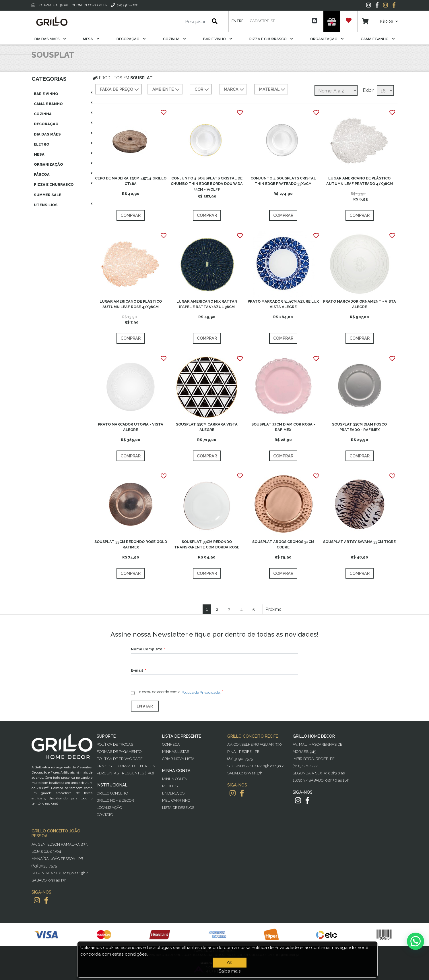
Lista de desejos (178, 808)
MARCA (235, 90)
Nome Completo (147, 649)
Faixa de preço (120, 90)
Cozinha (174, 39)
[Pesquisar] (178, 22)
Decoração (131, 39)
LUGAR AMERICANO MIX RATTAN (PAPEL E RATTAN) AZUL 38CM (207, 304)
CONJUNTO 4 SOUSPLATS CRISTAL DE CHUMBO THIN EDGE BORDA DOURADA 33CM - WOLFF (207, 184)
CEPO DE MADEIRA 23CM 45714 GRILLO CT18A (131, 181)
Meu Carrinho (176, 800)
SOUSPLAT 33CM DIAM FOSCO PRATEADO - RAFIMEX (359, 427)
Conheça (171, 744)
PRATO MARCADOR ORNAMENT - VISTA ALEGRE (360, 304)
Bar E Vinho (218, 39)
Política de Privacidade (120, 759)
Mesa (91, 39)
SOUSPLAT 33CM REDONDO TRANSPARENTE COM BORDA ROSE (207, 544)
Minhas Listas (176, 752)
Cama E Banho (378, 39)
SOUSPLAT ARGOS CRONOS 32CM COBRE (283, 544)
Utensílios (46, 205)
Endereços (173, 793)
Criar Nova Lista (178, 759)
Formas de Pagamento (119, 752)
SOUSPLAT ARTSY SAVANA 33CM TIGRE (359, 542)
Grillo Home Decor (115, 800)
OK (230, 963)
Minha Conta (175, 779)
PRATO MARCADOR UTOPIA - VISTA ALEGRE (131, 427)
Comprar (131, 215)
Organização (327, 39)
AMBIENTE (167, 90)
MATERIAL (273, 90)
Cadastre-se (263, 21)
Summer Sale (47, 195)
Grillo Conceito (112, 793)
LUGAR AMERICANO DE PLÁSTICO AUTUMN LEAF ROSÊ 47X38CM (131, 304)
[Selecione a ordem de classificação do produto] (336, 90)
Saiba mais (230, 971)
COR (202, 90)
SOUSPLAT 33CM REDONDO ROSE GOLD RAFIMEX (131, 544)
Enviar (145, 706)
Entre (237, 21)
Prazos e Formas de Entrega (126, 766)
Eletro (42, 144)
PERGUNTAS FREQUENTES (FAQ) (125, 773)
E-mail (137, 670)
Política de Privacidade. (201, 692)
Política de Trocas (115, 744)
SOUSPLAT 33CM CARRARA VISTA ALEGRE (207, 427)
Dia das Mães (50, 39)
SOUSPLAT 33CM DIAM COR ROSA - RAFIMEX (283, 427)
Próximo (274, 609)
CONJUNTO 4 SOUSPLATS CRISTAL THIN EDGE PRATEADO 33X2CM (283, 181)
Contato (105, 815)
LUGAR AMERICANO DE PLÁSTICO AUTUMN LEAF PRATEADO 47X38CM (360, 181)
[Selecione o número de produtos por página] (385, 90)
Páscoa (42, 174)
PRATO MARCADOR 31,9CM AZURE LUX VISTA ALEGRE (283, 304)
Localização (109, 808)
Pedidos (170, 786)
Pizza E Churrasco (271, 39)
